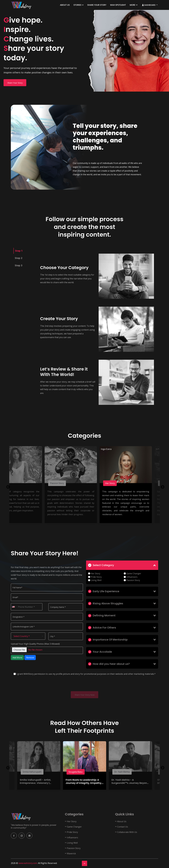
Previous (7, 486)
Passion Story (58, 483)
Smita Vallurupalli (33, 772)
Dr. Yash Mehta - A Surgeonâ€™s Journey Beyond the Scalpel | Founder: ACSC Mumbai (130, 785)
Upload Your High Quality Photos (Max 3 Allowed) (35, 644)
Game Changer (132, 573)
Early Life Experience (104, 591)
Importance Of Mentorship (108, 640)
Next (162, 486)
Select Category (101, 565)
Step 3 (18, 265)
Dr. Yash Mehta (123, 772)
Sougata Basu (77, 772)
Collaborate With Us (127, 832)
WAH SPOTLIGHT (118, 5)
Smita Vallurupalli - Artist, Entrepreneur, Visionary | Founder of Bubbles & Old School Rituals (35, 785)
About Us (65, 5)
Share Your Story (97, 5)
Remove (30, 658)
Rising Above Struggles (106, 603)
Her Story (111, 483)
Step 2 (18, 258)
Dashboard (149, 5)
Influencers (131, 577)
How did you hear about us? (109, 664)
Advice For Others (102, 628)
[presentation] (31, 684)
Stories (78, 5)
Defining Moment (102, 615)
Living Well (95, 580)
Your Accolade (100, 652)
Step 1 (19, 251)
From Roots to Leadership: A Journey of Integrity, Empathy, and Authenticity (84, 783)
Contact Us (123, 827)
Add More (17, 658)
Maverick (71, 854)
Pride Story (95, 577)
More (132, 5)
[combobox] (14, 607)
